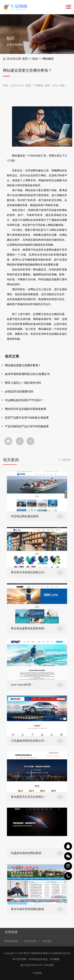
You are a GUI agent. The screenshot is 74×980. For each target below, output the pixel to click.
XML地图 (49, 965)
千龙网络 (37, 973)
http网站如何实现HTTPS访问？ (24, 400)
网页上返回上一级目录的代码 (23, 383)
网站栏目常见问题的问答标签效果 (26, 409)
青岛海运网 (30, 941)
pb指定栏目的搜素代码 (19, 391)
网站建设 (48, 59)
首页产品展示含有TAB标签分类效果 (27, 417)
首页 (25, 59)
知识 (35, 59)
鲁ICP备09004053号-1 (32, 965)
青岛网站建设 (11, 941)
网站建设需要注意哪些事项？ (23, 365)
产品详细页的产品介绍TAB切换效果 (27, 426)
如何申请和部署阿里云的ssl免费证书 (27, 374)
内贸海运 (47, 941)
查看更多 (66, 460)
